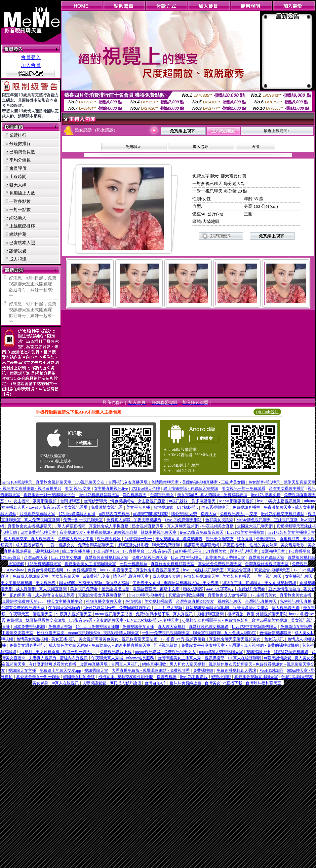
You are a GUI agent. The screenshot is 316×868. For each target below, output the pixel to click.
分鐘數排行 (20, 144)
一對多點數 (20, 201)
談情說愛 (18, 251)
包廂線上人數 (22, 193)
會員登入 (31, 57)
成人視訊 (18, 259)
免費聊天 (133, 147)
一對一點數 (20, 210)
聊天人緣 (18, 185)
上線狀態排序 (22, 226)
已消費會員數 (22, 152)
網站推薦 (18, 234)
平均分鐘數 (20, 160)
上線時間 (18, 177)
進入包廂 (201, 147)
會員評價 (18, 168)
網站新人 (18, 218)
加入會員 (31, 65)
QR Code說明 (267, 412)
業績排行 (18, 135)
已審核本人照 (22, 243)
